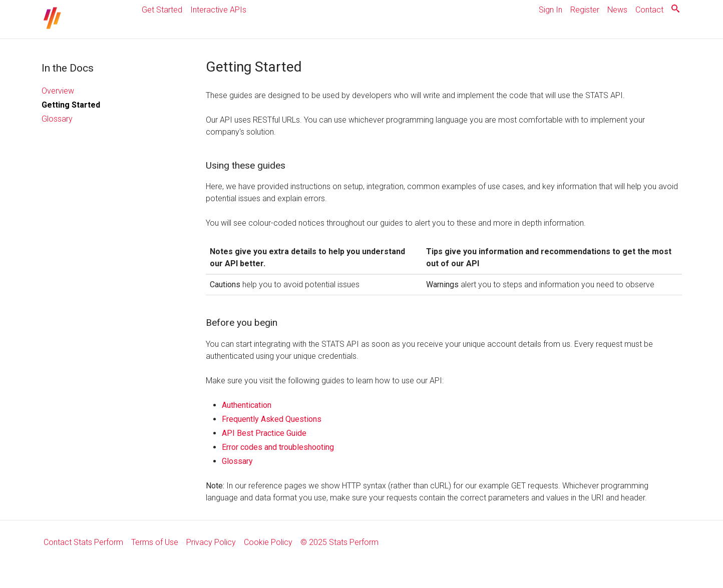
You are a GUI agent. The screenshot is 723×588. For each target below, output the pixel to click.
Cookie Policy (268, 542)
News (617, 10)
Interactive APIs (218, 10)
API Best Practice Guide (264, 433)
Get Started (162, 10)
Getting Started (71, 105)
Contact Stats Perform (83, 542)
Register (585, 10)
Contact (649, 10)
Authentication (247, 405)
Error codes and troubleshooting (278, 447)
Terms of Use (155, 542)
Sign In (551, 10)
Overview (58, 91)
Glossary (57, 119)
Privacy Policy (211, 542)
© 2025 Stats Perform (339, 542)
